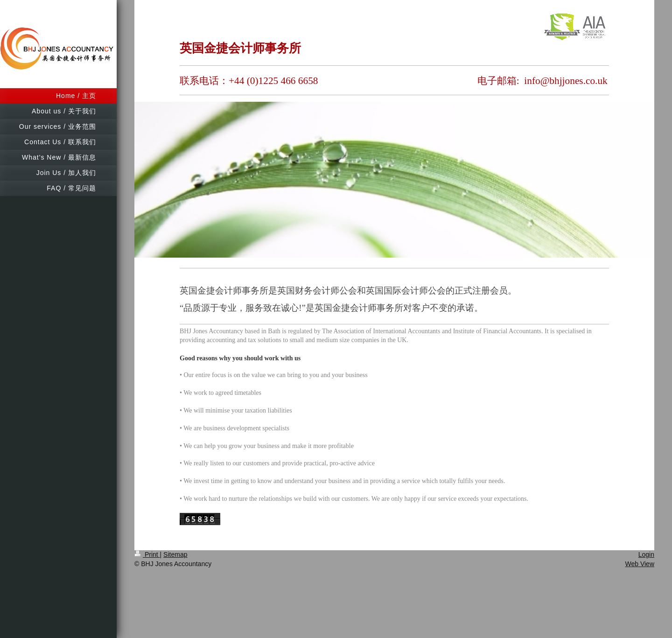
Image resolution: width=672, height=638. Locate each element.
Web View (640, 564)
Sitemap (175, 554)
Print (147, 554)
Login (646, 554)
